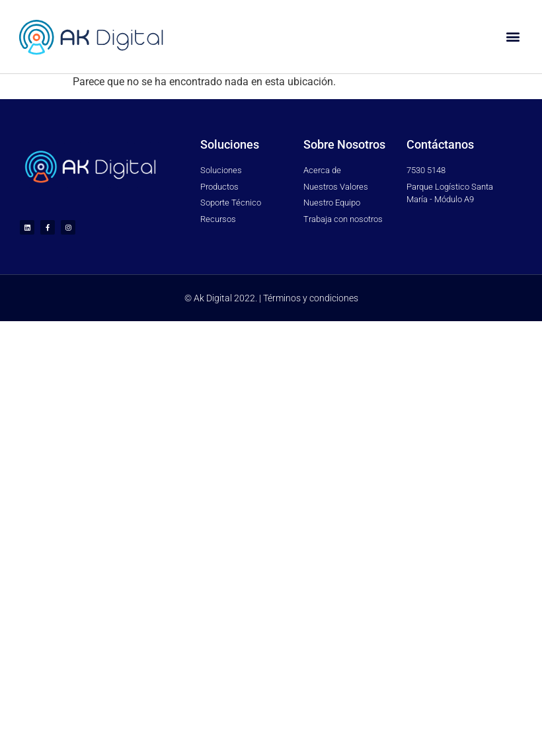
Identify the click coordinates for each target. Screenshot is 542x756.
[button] (513, 37)
